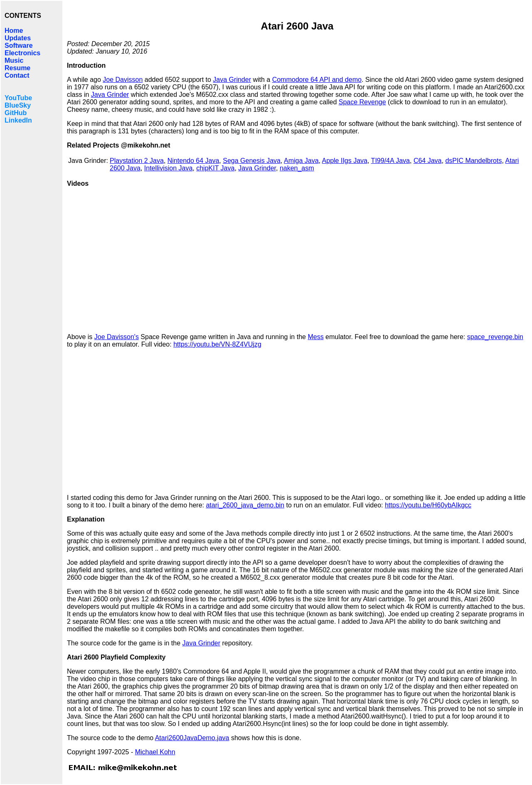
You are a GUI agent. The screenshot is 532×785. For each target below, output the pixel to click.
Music (14, 60)
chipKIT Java (215, 168)
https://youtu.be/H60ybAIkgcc (428, 505)
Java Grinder (232, 80)
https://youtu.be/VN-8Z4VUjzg (217, 344)
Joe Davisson (123, 80)
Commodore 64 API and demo (317, 80)
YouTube (18, 98)
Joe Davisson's (117, 337)
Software (19, 46)
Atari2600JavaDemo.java (192, 738)
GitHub (16, 113)
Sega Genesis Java (252, 161)
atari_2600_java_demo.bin (245, 505)
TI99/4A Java (390, 161)
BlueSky (18, 105)
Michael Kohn (155, 752)
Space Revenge (362, 102)
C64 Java (428, 161)
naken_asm (297, 168)
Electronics (22, 53)
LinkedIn (18, 120)
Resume (17, 68)
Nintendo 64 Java (193, 161)
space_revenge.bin (495, 337)
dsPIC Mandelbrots (473, 161)
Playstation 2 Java (137, 161)
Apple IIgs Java (345, 161)
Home (14, 31)
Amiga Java (301, 161)
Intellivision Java (169, 168)
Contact (17, 75)
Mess (315, 337)
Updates (18, 38)
